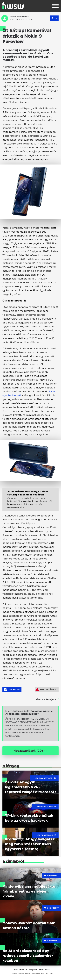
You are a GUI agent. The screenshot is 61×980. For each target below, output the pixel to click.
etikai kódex (44, 970)
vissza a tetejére (46, 700)
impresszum (19, 970)
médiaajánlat (31, 970)
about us (49, 973)
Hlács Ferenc (23, 17)
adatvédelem (38, 973)
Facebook (12, 690)
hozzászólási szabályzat (20, 973)
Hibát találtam (46, 689)
